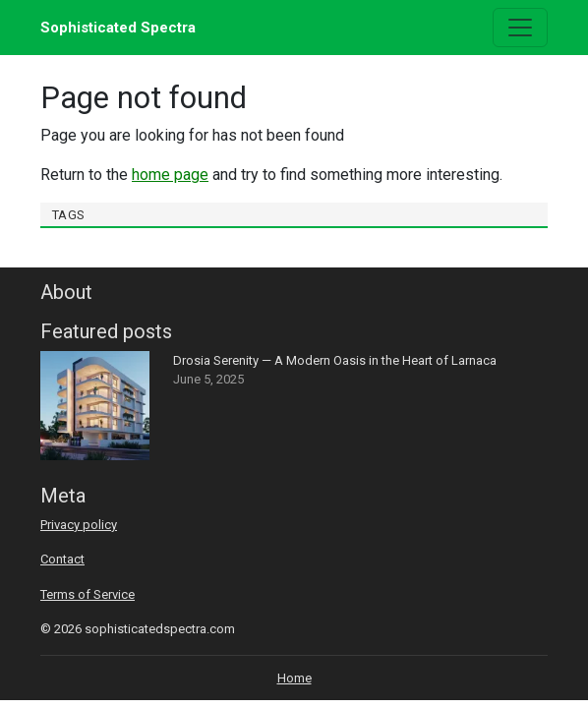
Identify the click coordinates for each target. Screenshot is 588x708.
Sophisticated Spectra (118, 28)
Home (294, 678)
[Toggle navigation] (520, 28)
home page (170, 175)
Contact (62, 559)
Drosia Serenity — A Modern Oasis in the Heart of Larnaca (335, 360)
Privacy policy (79, 525)
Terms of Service (88, 594)
